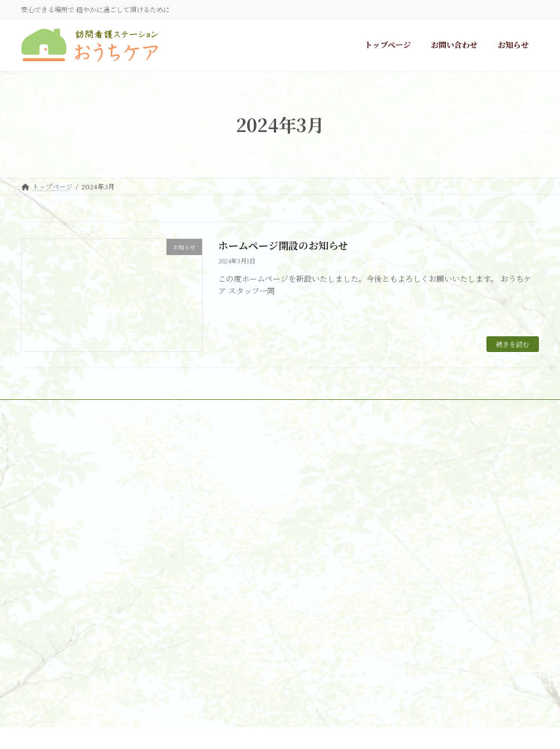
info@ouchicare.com (149, 622)
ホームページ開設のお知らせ (283, 245)
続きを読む (513, 344)
